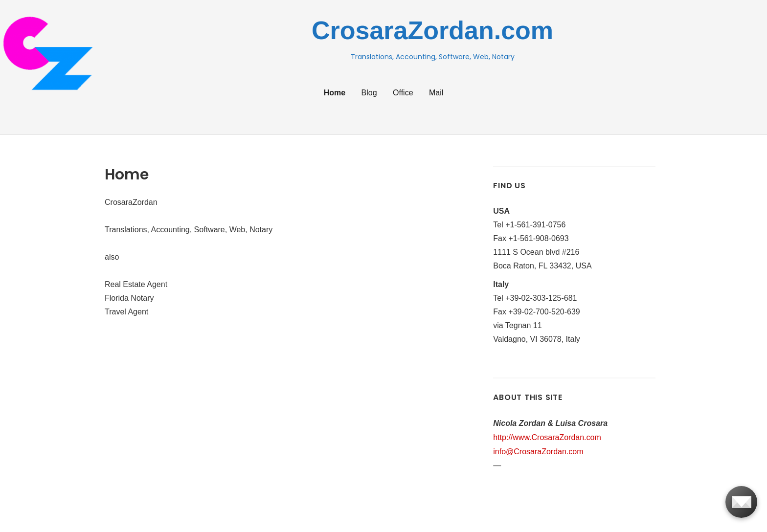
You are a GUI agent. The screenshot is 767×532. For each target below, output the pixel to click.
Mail (436, 93)
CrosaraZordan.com (432, 30)
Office (403, 93)
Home (335, 93)
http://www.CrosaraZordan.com (547, 437)
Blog (369, 93)
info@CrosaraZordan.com (538, 452)
